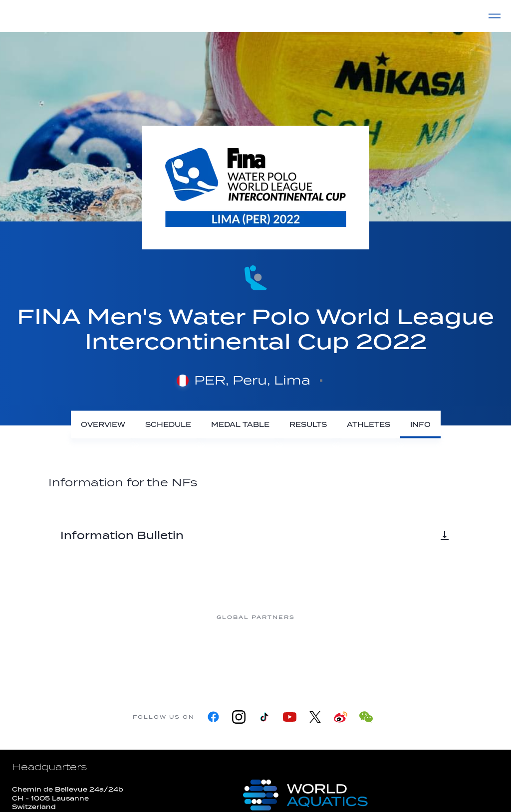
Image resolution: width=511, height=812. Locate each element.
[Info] (420, 425)
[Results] (308, 425)
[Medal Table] (240, 425)
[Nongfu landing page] (216, 655)
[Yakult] (455, 655)
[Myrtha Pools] (136, 655)
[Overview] (103, 425)
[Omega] (295, 655)
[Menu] (495, 16)
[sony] (375, 655)
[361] (56, 655)
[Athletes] (369, 425)
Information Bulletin (255, 536)
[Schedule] (168, 425)
